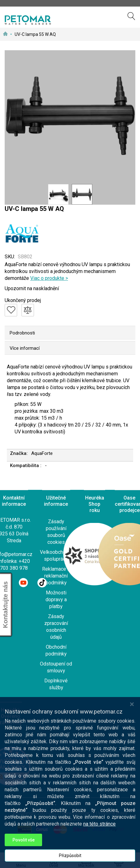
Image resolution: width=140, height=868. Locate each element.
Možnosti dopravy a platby (56, 600)
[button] (58, 194)
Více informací (25, 348)
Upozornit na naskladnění (32, 288)
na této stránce (99, 830)
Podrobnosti (22, 333)
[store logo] (28, 20)
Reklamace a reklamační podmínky (56, 576)
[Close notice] (132, 710)
